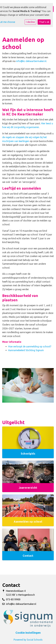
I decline (30, 22)
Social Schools (35, 640)
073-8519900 (13, 599)
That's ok (44, 22)
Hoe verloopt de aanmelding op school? (30, 346)
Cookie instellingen (28, 633)
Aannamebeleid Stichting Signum (26, 350)
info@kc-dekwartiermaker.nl (31, 61)
